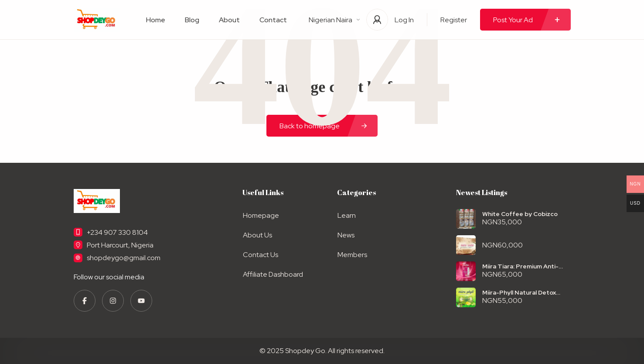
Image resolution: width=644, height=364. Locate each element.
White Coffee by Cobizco (520, 214)
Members (352, 254)
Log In (404, 20)
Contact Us (260, 254)
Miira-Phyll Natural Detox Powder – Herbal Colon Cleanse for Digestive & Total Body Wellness (526, 292)
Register (454, 20)
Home (156, 20)
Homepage (261, 215)
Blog (192, 20)
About (229, 20)
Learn (346, 215)
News (346, 235)
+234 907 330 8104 (117, 232)
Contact (273, 20)
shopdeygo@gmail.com (124, 258)
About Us (257, 235)
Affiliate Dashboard (273, 273)
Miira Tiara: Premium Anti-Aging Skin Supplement (520, 266)
